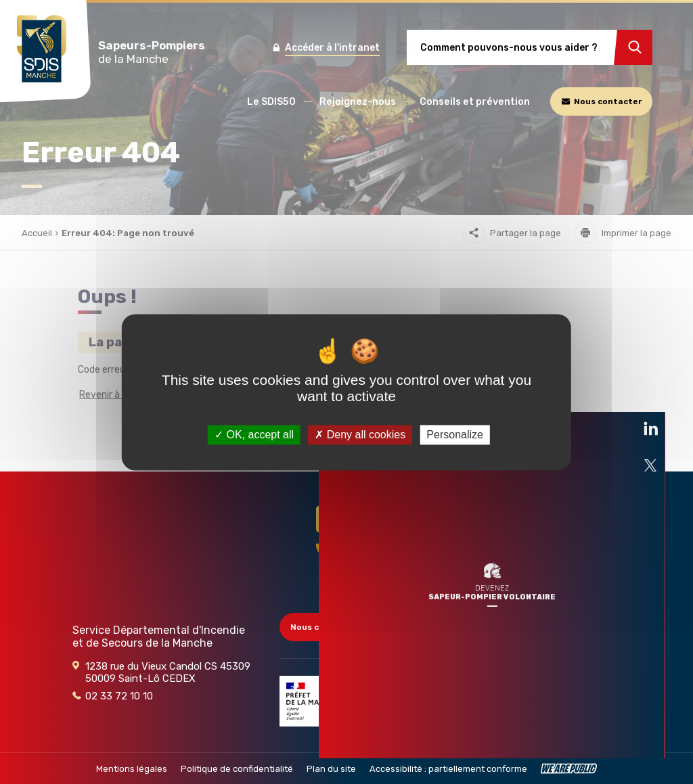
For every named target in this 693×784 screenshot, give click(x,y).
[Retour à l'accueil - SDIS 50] (346, 547)
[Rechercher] (633, 47)
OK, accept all (254, 435)
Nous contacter (330, 627)
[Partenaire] (313, 701)
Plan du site (331, 769)
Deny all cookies (360, 435)
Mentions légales (132, 769)
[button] (271, 102)
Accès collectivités (563, 627)
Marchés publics (556, 662)
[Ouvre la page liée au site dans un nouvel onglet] (650, 319)
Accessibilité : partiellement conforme (448, 769)
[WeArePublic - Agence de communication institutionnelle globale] (569, 768)
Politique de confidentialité (237, 769)
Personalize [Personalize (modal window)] (455, 435)
